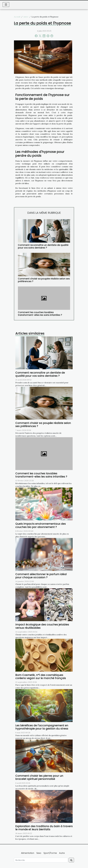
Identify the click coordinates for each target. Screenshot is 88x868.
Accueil (17, 17)
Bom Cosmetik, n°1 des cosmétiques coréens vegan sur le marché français (41, 677)
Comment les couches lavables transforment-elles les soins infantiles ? (40, 314)
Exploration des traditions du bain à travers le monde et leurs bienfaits (44, 828)
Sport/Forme (50, 853)
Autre (26, 17)
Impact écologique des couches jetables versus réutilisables (42, 626)
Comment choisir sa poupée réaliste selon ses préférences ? (44, 280)
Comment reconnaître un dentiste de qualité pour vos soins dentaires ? (43, 246)
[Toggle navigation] (6, 5)
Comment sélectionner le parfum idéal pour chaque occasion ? (41, 576)
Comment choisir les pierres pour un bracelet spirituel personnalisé (39, 777)
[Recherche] (41, 860)
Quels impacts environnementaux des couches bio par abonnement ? (41, 525)
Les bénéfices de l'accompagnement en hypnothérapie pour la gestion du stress (42, 727)
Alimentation (28, 853)
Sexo (39, 853)
